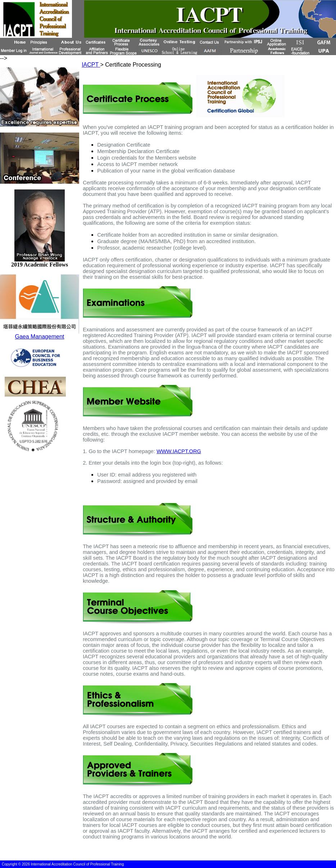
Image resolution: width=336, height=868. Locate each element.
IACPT (91, 65)
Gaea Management (40, 337)
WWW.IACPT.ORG (179, 451)
